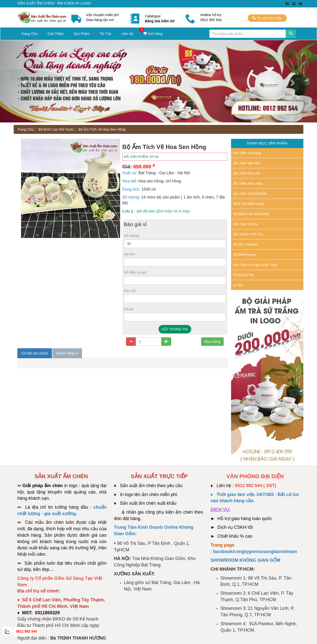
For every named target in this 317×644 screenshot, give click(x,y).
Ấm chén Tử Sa (246, 224)
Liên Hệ (127, 34)
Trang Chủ (29, 34)
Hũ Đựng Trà (244, 275)
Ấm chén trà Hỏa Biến (251, 194)
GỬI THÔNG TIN (175, 329)
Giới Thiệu (56, 34)
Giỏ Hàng (153, 34)
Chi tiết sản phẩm (35, 353)
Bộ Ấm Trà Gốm (246, 244)
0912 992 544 (26, 631)
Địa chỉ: (130, 291)
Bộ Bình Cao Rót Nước (56, 129)
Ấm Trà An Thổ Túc (248, 234)
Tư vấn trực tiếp (267, 18)
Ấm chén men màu (248, 183)
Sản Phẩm (82, 34)
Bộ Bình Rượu (245, 255)
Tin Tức (106, 34)
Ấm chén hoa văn (247, 173)
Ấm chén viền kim (247, 163)
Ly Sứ (238, 285)
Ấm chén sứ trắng (247, 153)
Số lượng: (132, 236)
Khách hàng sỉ (67, 353)
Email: (129, 309)
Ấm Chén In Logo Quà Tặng (255, 265)
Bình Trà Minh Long (249, 204)
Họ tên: (130, 254)
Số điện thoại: (135, 272)
